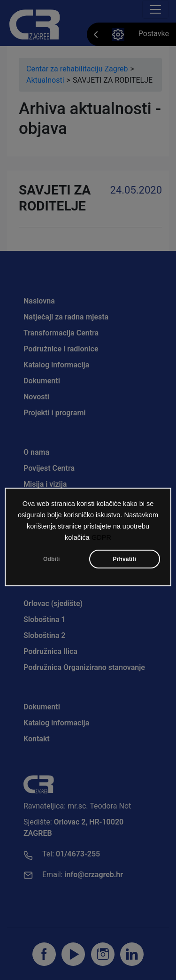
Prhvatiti (124, 561)
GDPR (101, 539)
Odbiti (52, 561)
